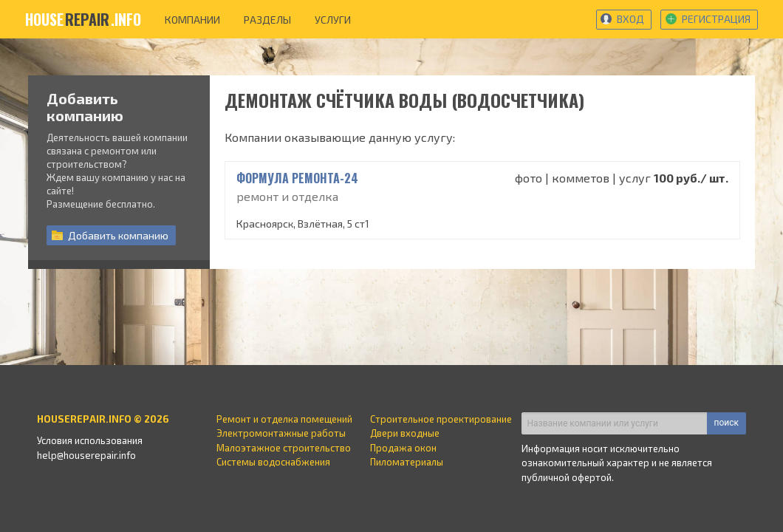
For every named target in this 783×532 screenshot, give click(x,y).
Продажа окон (403, 448)
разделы (267, 20)
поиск (726, 423)
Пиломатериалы (407, 462)
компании (192, 20)
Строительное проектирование (441, 419)
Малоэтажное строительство (284, 448)
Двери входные (405, 433)
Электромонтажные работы (281, 433)
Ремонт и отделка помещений (284, 419)
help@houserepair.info (86, 455)
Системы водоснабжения (273, 462)
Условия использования (90, 440)
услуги (333, 20)
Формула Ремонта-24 (297, 178)
